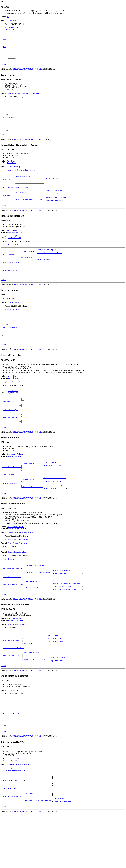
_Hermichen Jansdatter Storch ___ (58, 208)
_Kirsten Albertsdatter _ (63, 855)
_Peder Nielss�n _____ (11, 428)
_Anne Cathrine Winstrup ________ (38, 627)
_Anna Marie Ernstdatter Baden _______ (67, 629)
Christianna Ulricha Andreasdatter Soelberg (20, 180)
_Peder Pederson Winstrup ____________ (67, 625)
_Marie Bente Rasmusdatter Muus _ (38, 608)
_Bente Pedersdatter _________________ (67, 610)
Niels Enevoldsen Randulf (15, 561)
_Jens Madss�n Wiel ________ (13, 831)
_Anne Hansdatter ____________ (35, 684)
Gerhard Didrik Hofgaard (14, 260)
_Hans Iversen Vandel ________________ (67, 617)
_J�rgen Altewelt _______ (63, 852)
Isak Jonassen (10, 29)
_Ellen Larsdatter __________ (55, 523)
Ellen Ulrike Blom (14, 253)
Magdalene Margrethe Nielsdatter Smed (22, 567)
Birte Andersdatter (13, 404)
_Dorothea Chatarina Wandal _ (13, 623)
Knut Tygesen (13, 735)
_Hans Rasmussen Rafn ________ (35, 696)
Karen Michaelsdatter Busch (18, 586)
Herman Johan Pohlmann (15, 484)
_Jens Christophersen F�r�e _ (55, 519)
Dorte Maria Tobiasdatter (13, 761)
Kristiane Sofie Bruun (13, 330)
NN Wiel (9, 818)
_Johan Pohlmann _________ (32, 495)
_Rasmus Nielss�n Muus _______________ (67, 606)
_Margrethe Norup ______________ (49, 276)
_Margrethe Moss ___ (28, 274)
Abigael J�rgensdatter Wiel (15, 820)
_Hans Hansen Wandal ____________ (38, 619)
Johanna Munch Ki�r (15, 486)
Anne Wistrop (13, 416)
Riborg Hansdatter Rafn (15, 660)
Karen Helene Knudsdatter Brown (16, 201)
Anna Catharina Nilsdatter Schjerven (21, 407)
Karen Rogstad (13, 251)
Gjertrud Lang (13, 418)
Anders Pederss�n (11, 438)
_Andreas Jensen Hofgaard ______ (49, 265)
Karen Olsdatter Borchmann (18, 577)
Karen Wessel (12, 173)
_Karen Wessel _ (8, 210)
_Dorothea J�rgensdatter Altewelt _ (39, 854)
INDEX (3, 70)
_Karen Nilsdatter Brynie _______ (58, 216)
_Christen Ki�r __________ (33, 513)
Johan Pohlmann (9, 508)
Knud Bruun (11, 171)
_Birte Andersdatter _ (10, 447)
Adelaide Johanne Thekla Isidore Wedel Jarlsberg (25, 99)
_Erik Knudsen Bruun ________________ (29, 187)
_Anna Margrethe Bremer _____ (55, 497)
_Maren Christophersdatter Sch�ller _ (30, 214)
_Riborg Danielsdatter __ (57, 705)
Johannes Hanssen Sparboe (13, 690)
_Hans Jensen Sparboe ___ (57, 683)
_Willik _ (12, 37)
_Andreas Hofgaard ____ (11, 271)
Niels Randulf (10, 594)
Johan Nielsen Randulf (12, 614)
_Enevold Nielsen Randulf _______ (38, 601)
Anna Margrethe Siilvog (16, 664)
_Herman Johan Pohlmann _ (11, 498)
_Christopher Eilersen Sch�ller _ (58, 212)
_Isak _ (5, 40)
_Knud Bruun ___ (8, 191)
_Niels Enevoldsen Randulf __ (13, 604)
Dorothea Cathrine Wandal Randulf (18, 574)
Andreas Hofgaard (13, 245)
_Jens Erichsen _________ (57, 675)
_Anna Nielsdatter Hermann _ (13, 850)
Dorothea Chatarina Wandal (16, 563)
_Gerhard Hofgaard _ (28, 267)
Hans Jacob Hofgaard (11, 280)
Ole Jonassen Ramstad (13, 28)
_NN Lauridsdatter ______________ (58, 189)
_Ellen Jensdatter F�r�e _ (33, 521)
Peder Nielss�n (12, 402)
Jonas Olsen (12, 21)
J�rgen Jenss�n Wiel (12, 840)
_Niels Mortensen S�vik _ (57, 701)
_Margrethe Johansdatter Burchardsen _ (67, 621)
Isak (8, 17)
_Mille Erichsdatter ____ (57, 679)
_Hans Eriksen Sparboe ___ (12, 681)
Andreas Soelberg (14, 177)
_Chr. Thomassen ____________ (55, 512)
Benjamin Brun (13, 322)
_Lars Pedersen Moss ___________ (49, 273)
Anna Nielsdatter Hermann (16, 811)
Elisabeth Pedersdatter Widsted (19, 814)
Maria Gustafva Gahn (14, 247)
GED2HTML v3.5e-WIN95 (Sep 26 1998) (27, 74)
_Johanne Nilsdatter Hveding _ (35, 703)
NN (4, 50)
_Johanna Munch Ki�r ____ (12, 517)
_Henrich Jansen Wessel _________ (58, 204)
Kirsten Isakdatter (11, 350)
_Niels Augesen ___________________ (38, 846)
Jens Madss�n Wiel (14, 809)
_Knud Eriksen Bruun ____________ (58, 186)
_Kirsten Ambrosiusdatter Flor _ (49, 269)
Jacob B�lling (9, 125)
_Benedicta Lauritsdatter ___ (55, 515)
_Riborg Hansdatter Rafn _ (12, 699)
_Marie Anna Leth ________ (32, 502)
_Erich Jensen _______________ (35, 677)
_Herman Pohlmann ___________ (55, 493)
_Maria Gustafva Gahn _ (11, 289)
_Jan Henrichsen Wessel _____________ (29, 206)
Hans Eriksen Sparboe (14, 658)
